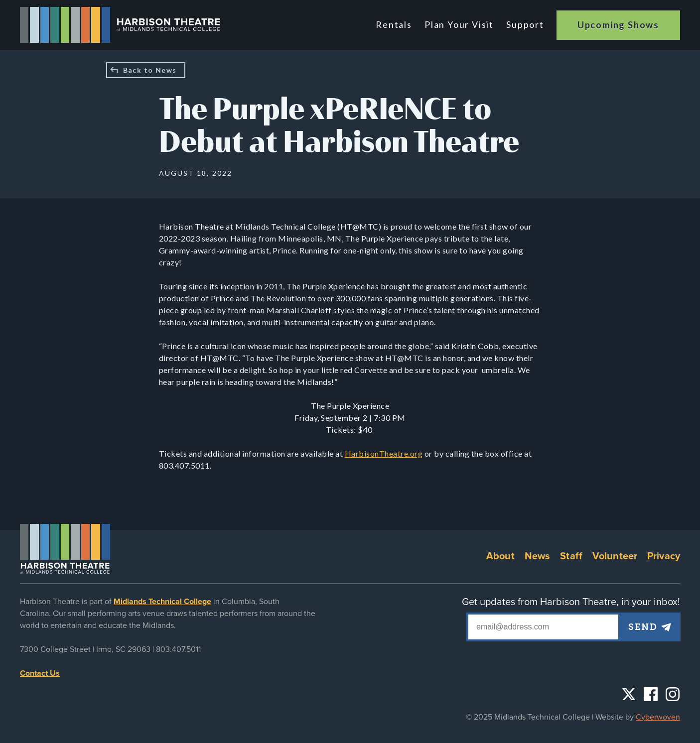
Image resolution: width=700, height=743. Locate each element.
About (500, 556)
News (538, 556)
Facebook (651, 694)
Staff (571, 556)
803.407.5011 (178, 649)
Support (525, 24)
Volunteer (615, 556)
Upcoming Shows (618, 25)
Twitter (629, 694)
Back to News (150, 70)
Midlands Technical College (162, 602)
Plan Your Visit (460, 24)
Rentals (396, 24)
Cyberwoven (658, 717)
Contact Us (40, 673)
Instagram (673, 694)
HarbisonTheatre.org (384, 453)
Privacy (664, 556)
